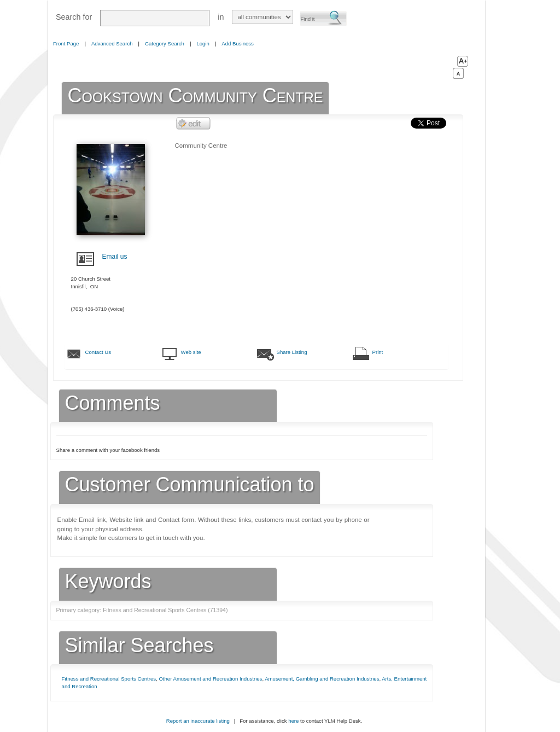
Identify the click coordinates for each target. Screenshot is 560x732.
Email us (115, 257)
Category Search (165, 43)
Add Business (238, 43)
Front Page (66, 43)
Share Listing (292, 352)
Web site (191, 352)
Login (203, 43)
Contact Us (98, 352)
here (293, 721)
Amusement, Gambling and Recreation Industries (322, 679)
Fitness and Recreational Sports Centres (109, 679)
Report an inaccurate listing (198, 721)
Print (378, 352)
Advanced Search (112, 43)
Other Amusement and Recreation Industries (210, 679)
